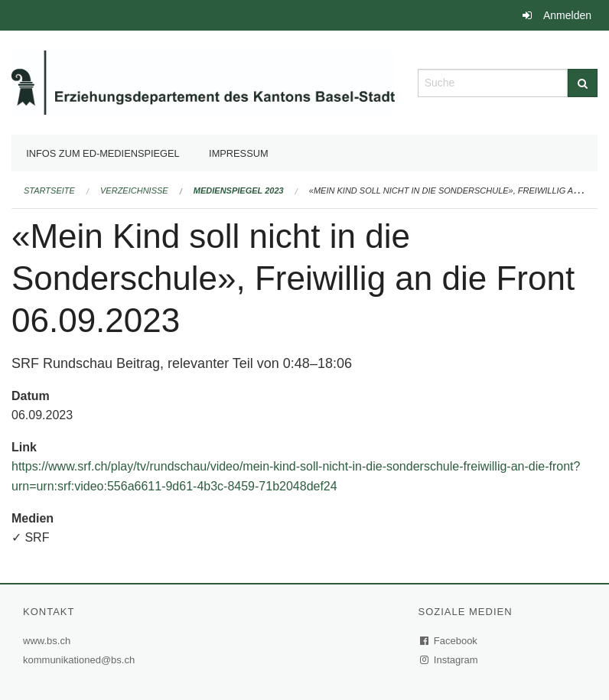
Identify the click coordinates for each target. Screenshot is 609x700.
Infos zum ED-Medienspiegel (103, 153)
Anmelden (567, 15)
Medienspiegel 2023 (239, 190)
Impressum (239, 153)
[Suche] (583, 83)
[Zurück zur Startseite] (203, 81)
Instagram (449, 660)
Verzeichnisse (134, 190)
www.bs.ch (49, 641)
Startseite (49, 190)
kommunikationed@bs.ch (79, 660)
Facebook (449, 641)
